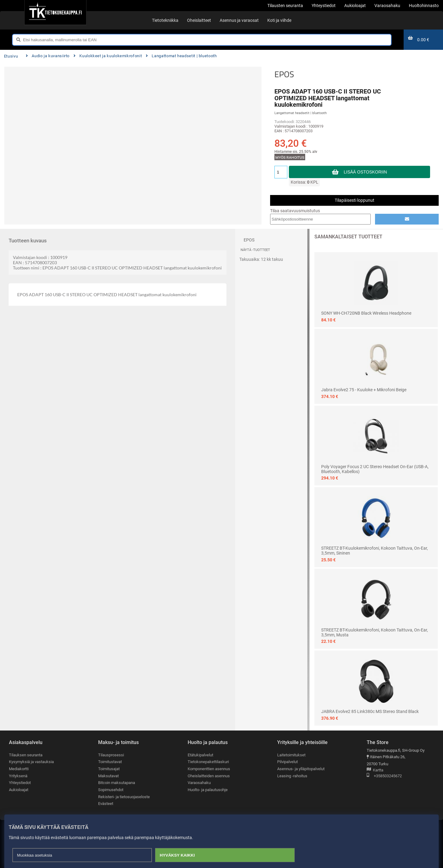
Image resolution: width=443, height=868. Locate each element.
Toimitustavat (110, 762)
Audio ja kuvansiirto (48, 56)
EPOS (284, 74)
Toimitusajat (109, 769)
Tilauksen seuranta (26, 755)
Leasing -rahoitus (292, 776)
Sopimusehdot (111, 790)
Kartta (375, 770)
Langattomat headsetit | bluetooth (181, 56)
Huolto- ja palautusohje (208, 790)
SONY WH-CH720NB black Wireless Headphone (366, 313)
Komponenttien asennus (209, 769)
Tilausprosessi (111, 755)
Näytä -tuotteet (255, 250)
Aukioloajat (19, 790)
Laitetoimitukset (291, 755)
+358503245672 (384, 776)
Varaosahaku (199, 783)
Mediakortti (19, 769)
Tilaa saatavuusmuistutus (295, 211)
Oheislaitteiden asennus (209, 776)
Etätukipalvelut (200, 755)
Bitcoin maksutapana (117, 783)
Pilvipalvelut (287, 762)
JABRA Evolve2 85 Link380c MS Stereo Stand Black (370, 711)
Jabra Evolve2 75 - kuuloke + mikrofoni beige (364, 390)
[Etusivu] (55, 12)
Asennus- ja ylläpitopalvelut (301, 769)
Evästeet (106, 804)
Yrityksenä (18, 776)
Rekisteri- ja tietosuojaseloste (124, 797)
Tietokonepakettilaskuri (208, 762)
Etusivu (11, 56)
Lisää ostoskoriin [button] (365, 172)
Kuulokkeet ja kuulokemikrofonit (108, 56)
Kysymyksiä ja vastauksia (31, 762)
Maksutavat (108, 776)
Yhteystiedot (20, 783)
